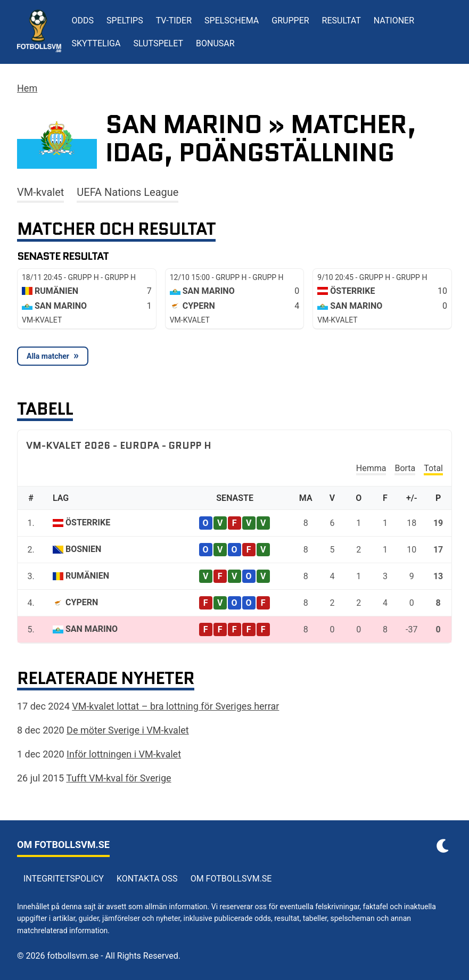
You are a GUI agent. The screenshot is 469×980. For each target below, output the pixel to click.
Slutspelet (158, 43)
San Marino (92, 629)
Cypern (82, 602)
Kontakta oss (147, 879)
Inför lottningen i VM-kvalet (124, 754)
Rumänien (87, 576)
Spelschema (232, 20)
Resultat (342, 20)
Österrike (88, 522)
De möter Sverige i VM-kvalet (128, 730)
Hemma (371, 468)
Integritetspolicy (64, 879)
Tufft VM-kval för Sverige (118, 778)
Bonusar (215, 43)
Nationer (394, 20)
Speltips (125, 20)
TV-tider (174, 20)
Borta (405, 468)
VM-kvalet (40, 192)
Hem (27, 88)
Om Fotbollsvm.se (231, 879)
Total (433, 468)
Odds (83, 20)
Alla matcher (48, 356)
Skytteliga (96, 43)
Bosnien (83, 549)
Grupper (290, 20)
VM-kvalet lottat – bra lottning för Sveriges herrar (175, 706)
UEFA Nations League (127, 192)
